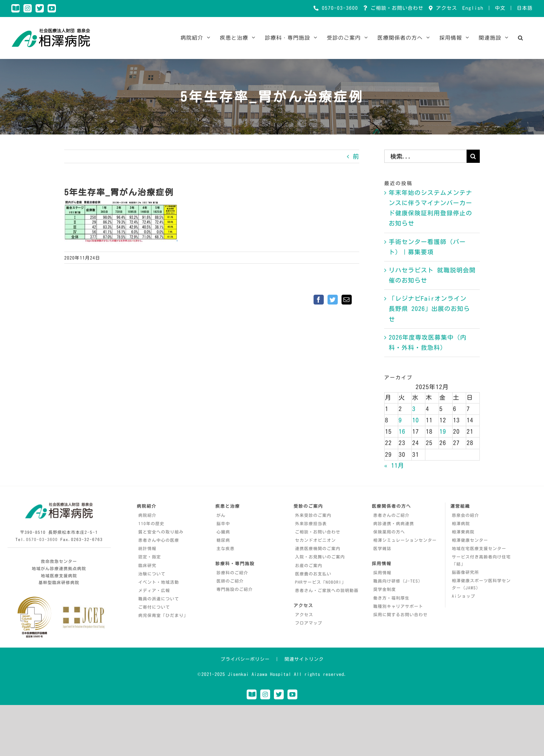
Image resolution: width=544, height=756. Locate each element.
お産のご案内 (309, 565)
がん (221, 515)
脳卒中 (223, 523)
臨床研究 (147, 565)
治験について (152, 574)
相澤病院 (461, 523)
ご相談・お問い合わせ (396, 8)
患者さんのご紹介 (391, 515)
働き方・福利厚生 (391, 598)
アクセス (445, 8)
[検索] (473, 156)
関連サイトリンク (304, 659)
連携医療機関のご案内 (318, 548)
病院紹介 (147, 515)
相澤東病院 (463, 532)
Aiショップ (464, 596)
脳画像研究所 (465, 572)
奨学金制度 (385, 589)
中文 (500, 8)
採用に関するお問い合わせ (400, 615)
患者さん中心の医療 (159, 540)
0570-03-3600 (338, 8)
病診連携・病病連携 (394, 523)
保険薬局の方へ (389, 532)
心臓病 (223, 532)
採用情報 (382, 573)
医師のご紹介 (230, 581)
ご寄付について (154, 607)
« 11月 (394, 465)
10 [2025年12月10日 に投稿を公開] (416, 420)
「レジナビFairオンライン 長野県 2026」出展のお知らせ (429, 309)
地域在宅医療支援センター (479, 548)
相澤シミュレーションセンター (405, 540)
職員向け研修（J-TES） (398, 581)
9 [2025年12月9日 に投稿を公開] (400, 420)
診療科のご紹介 (232, 573)
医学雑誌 (382, 548)
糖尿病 (223, 540)
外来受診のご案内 (313, 515)
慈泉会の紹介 (465, 515)
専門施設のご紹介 (235, 589)
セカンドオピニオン (315, 540)
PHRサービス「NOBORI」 (321, 582)
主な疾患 (226, 548)
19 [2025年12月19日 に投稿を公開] (443, 431)
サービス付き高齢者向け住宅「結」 (481, 560)
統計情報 (147, 548)
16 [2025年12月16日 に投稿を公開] (402, 431)
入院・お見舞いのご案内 (320, 557)
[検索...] (425, 156)
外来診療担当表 (311, 523)
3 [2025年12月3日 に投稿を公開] (414, 409)
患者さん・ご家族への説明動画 (327, 590)
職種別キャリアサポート (398, 606)
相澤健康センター (470, 540)
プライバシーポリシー (245, 659)
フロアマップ (309, 623)
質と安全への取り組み (161, 532)
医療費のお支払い (313, 574)
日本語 (525, 8)
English (473, 8)
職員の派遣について (159, 599)
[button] (521, 38)
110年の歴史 (151, 523)
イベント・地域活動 (159, 582)
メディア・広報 (154, 590)
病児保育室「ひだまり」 (163, 615)
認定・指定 (150, 557)
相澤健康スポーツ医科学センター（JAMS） (481, 584)
